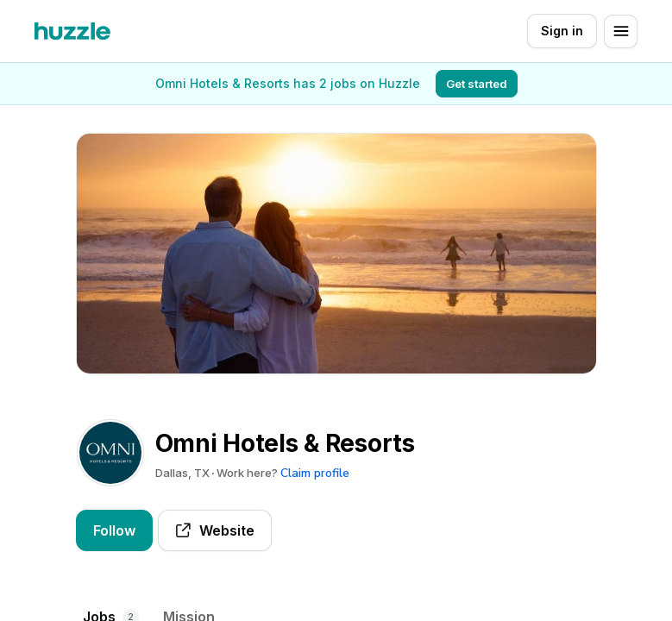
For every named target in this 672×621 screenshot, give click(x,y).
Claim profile (315, 473)
